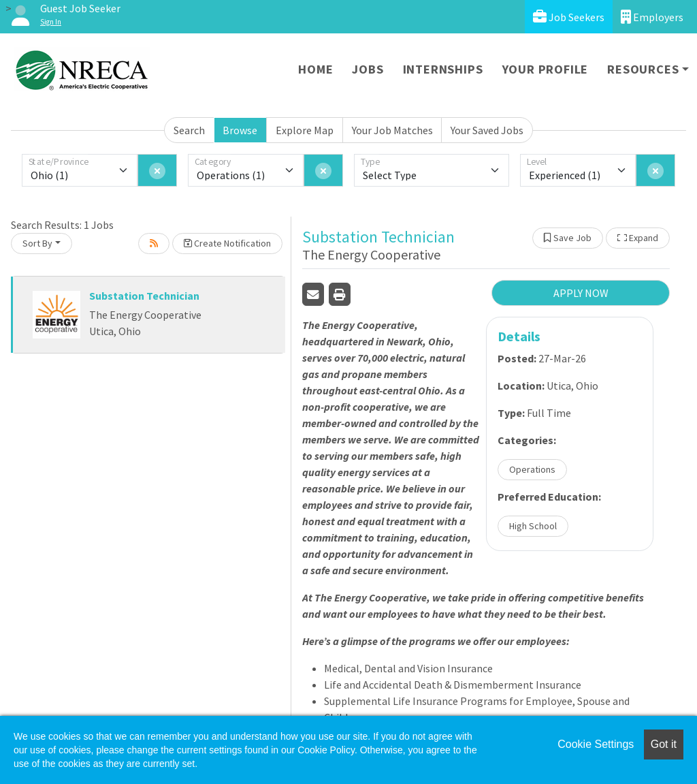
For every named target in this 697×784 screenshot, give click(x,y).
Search (189, 130)
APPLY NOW (581, 293)
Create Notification (227, 243)
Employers (652, 17)
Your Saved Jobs (487, 130)
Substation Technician (144, 296)
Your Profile (546, 69)
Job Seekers (569, 17)
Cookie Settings (596, 744)
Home (315, 69)
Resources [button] (643, 69)
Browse (240, 130)
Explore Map (305, 130)
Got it (664, 744)
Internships (443, 69)
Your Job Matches (392, 130)
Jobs (368, 69)
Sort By (37, 243)
